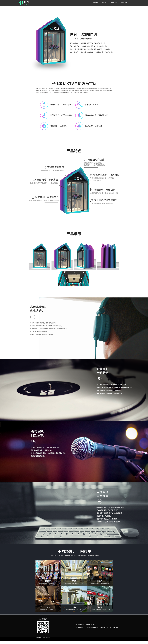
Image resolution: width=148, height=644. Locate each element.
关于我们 (124, 2)
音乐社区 (105, 2)
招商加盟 (114, 2)
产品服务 (95, 2)
